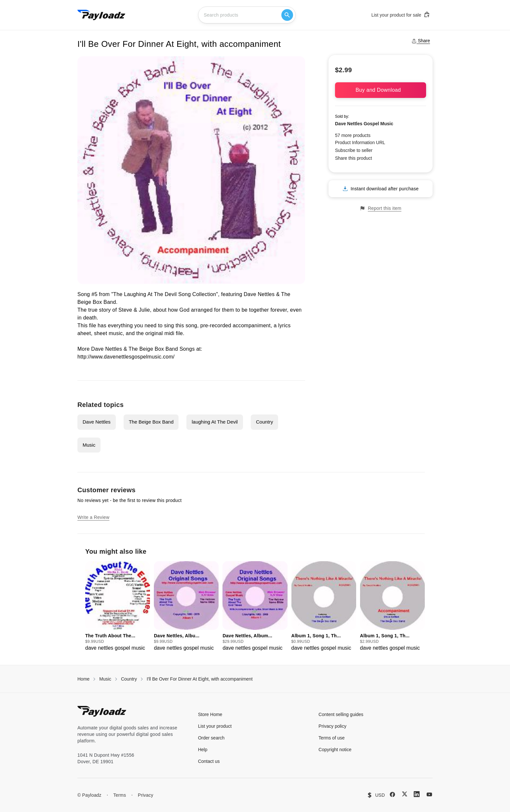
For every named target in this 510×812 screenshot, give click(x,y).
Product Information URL (360, 142)
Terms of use (331, 738)
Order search (211, 738)
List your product (215, 726)
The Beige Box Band (151, 422)
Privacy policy (332, 726)
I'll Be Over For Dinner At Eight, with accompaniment (200, 679)
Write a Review (93, 517)
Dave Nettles (97, 422)
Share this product (354, 158)
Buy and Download (381, 90)
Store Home (210, 714)
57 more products (353, 135)
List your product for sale (401, 15)
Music (89, 445)
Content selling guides (341, 714)
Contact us (209, 761)
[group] (118, 607)
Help (203, 750)
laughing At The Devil (215, 422)
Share (421, 41)
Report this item (381, 208)
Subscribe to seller (354, 150)
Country (265, 422)
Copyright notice (335, 750)
